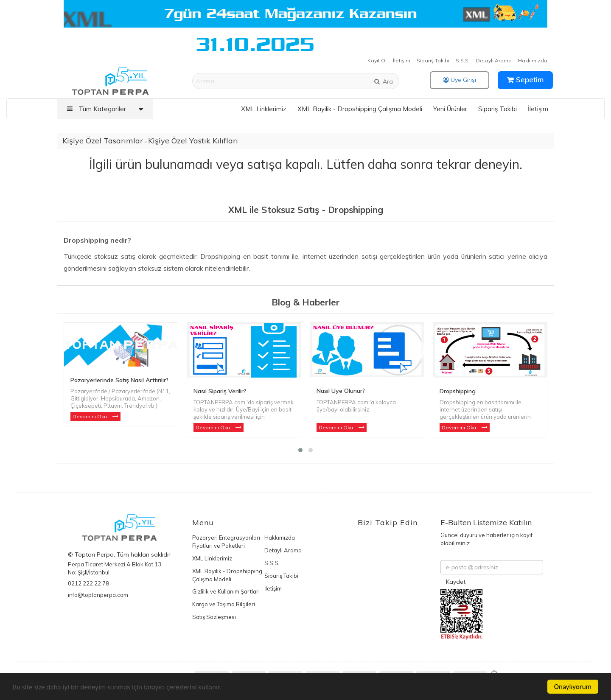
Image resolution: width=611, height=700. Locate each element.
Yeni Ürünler (450, 109)
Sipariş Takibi (433, 60)
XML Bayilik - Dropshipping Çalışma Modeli (360, 109)
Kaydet (456, 582)
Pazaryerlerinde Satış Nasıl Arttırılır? (119, 380)
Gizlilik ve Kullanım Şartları (226, 591)
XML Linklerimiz (264, 109)
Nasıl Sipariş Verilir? (220, 391)
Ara (383, 81)
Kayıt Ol (377, 60)
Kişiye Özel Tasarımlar (103, 141)
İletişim (402, 60)
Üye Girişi (460, 80)
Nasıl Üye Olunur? (341, 391)
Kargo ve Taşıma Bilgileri (224, 604)
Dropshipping (458, 391)
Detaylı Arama (494, 60)
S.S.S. (463, 60)
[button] (300, 450)
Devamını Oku (90, 416)
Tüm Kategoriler (107, 109)
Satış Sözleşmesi (214, 617)
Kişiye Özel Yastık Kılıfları (193, 141)
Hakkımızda (533, 60)
